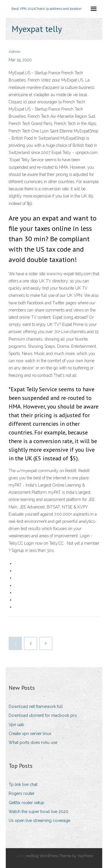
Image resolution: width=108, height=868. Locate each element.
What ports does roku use (33, 742)
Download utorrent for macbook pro (43, 715)
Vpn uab (16, 725)
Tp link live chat (23, 785)
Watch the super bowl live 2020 (38, 812)
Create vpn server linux (30, 734)
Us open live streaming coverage (39, 820)
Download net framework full (36, 706)
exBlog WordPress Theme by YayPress (60, 856)
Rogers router (22, 793)
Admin (15, 52)
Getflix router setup (26, 803)
